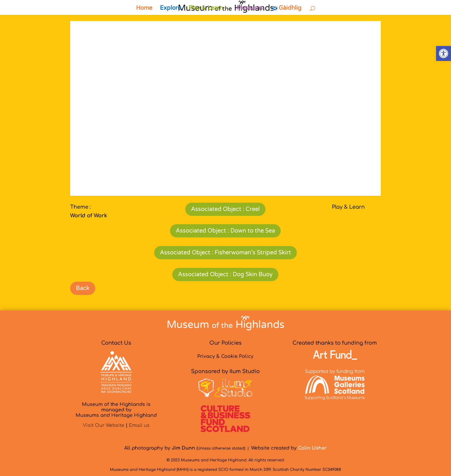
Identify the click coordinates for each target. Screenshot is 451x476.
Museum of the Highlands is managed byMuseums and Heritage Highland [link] (116, 410)
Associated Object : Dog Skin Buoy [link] (225, 275)
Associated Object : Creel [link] (225, 209)
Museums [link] (250, 9)
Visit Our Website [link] (104, 425)
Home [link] (144, 9)
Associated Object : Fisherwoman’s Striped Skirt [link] (225, 253)
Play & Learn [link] (206, 9)
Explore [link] (170, 9)
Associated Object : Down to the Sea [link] (225, 231)
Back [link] (83, 288)
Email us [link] (139, 425)
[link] (444, 53)
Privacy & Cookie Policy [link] (225, 356)
